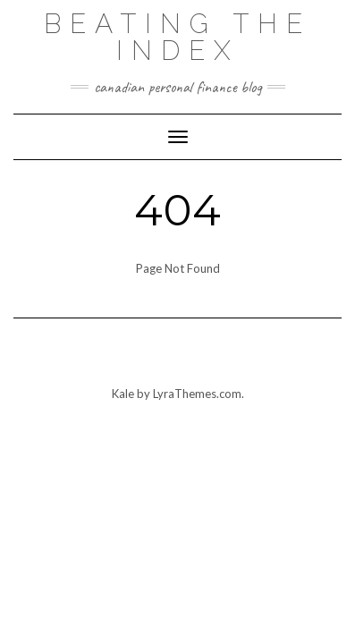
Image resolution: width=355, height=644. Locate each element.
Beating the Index (177, 37)
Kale (123, 394)
